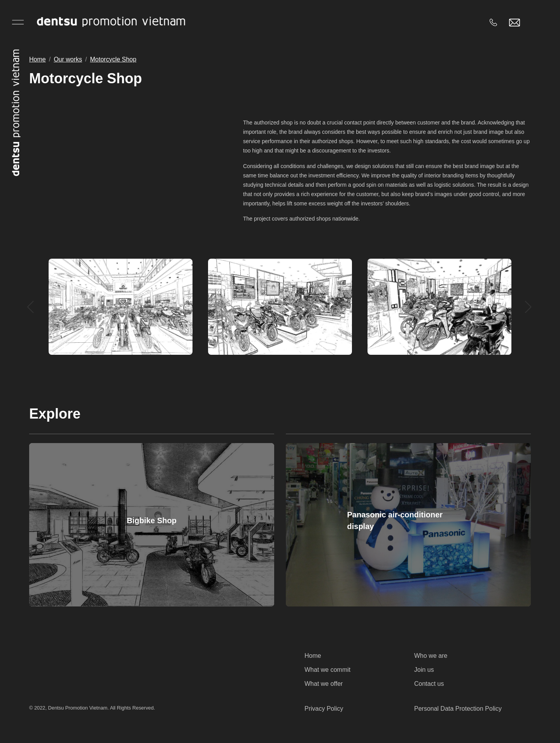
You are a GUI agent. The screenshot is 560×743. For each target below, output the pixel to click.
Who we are (431, 656)
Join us (424, 670)
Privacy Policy (324, 709)
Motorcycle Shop (113, 59)
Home (38, 59)
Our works (68, 59)
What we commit (327, 670)
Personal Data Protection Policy (458, 709)
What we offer (324, 684)
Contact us (429, 684)
